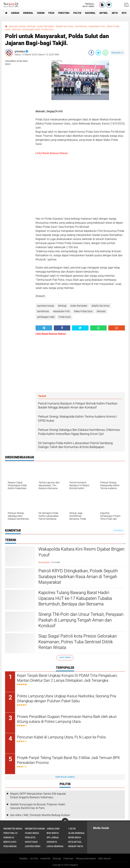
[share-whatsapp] (105, 53)
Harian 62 (9, 837)
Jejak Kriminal (76, 833)
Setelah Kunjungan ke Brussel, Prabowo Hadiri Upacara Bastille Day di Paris (38, 806)
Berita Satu (10, 842)
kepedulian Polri (97, 26)
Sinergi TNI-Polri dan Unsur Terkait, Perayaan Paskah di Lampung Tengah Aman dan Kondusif (81, 620)
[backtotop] (65, 821)
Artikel (104, 13)
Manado (17, 29)
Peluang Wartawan (86, 858)
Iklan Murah (104, 858)
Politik (77, 13)
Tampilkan (118, 530)
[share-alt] (44, 328)
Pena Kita (30, 837)
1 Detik (72, 829)
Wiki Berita (53, 833)
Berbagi (31, 26)
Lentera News (33, 846)
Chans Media (32, 833)
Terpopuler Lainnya (65, 777)
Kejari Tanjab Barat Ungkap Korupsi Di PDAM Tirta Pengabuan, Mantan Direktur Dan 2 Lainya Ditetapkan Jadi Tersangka (67, 678)
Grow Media (74, 837)
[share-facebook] (91, 53)
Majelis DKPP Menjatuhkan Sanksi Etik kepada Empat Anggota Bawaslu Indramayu (38, 795)
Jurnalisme (53, 829)
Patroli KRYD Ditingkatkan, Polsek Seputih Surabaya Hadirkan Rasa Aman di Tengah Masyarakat (78, 577)
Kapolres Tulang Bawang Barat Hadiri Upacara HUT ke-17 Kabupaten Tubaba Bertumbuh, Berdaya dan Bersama (75, 598)
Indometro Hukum (35, 829)
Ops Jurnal (53, 837)
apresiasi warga (17, 26)
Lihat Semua (65, 657)
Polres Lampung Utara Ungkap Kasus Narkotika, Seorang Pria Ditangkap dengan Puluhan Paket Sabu (67, 699)
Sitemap (57, 858)
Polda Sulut (48, 29)
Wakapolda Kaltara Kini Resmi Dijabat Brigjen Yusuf (81, 552)
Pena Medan (10, 846)
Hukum (41, 13)
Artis (115, 13)
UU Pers (34, 858)
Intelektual (75, 842)
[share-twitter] (98, 53)
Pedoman (68, 858)
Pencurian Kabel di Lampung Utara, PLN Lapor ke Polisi (61, 737)
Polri (51, 13)
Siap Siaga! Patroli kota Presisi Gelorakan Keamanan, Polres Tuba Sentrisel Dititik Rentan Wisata (78, 642)
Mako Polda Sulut (83, 311)
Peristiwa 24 (10, 833)
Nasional (90, 13)
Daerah (15, 13)
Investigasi (31, 842)
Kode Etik (45, 858)
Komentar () (117, 53)
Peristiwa (64, 13)
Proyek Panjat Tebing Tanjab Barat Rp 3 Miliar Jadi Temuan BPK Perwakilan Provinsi (68, 760)
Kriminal (28, 13)
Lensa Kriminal (55, 846)
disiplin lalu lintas (65, 26)
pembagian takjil (31, 29)
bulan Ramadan (46, 26)
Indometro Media (13, 829)
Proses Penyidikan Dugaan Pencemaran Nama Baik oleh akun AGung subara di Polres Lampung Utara (67, 719)
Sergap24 (52, 842)
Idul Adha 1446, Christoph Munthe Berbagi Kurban (40, 815)
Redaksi (24, 858)
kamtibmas (81, 26)
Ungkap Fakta (76, 846)
